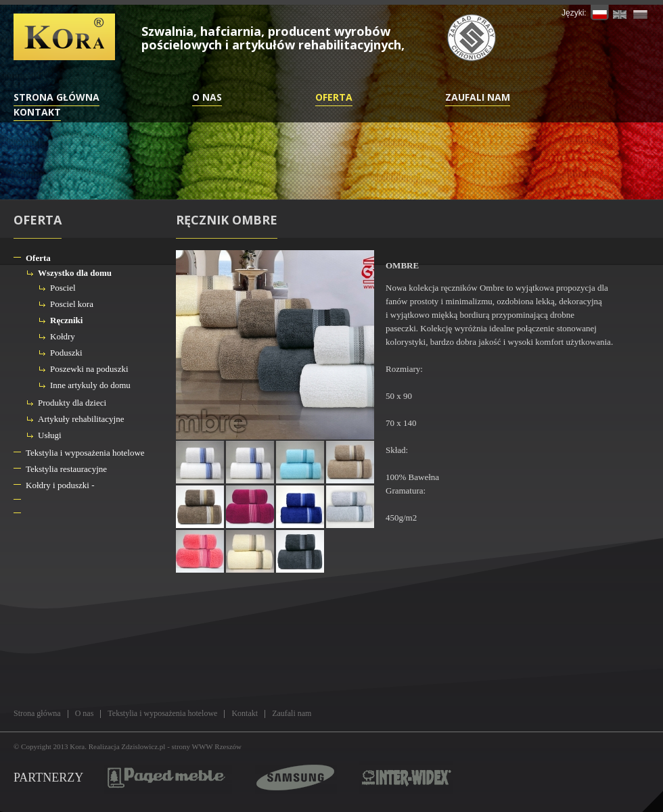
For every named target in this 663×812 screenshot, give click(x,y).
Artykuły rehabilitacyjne (81, 419)
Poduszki (66, 353)
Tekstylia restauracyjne (66, 469)
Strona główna (56, 97)
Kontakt (37, 112)
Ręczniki (66, 320)
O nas (207, 97)
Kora (77, 746)
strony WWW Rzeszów (207, 746)
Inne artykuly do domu (90, 385)
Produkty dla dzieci (72, 403)
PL (600, 13)
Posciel (63, 288)
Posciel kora (72, 304)
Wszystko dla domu (75, 273)
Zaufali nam (478, 97)
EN (620, 13)
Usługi (50, 435)
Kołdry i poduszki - (60, 485)
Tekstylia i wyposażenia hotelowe (85, 453)
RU (640, 13)
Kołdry (63, 336)
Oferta (334, 97)
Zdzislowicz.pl (143, 746)
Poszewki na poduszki (89, 369)
